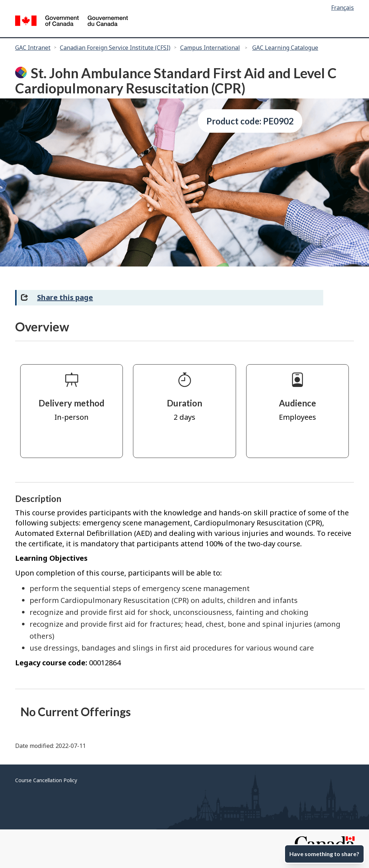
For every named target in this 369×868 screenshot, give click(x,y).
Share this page (65, 297)
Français (343, 8)
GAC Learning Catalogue (285, 48)
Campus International (210, 48)
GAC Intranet (33, 48)
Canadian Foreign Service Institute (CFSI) (115, 48)
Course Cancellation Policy (46, 780)
